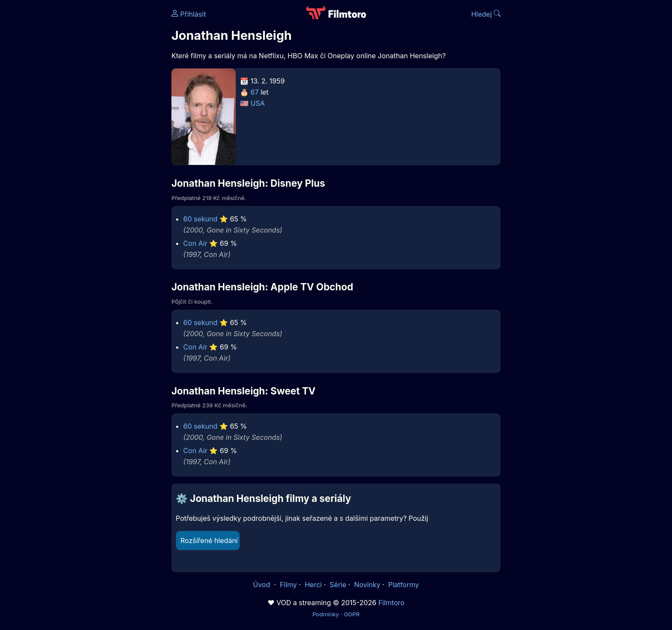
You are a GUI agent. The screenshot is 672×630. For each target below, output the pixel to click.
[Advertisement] (109, 132)
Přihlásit (189, 14)
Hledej (486, 14)
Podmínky (326, 614)
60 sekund (201, 219)
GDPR (352, 614)
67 (255, 92)
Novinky (367, 585)
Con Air (195, 243)
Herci (313, 585)
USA (258, 103)
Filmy (288, 585)
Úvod (262, 585)
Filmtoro (391, 603)
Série (338, 585)
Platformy (404, 585)
